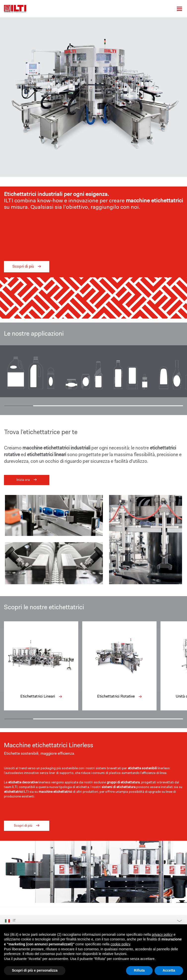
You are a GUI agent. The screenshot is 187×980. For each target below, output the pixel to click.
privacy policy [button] (162, 934)
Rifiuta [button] (139, 970)
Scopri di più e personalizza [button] (35, 970)
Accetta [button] (169, 970)
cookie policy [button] (120, 944)
